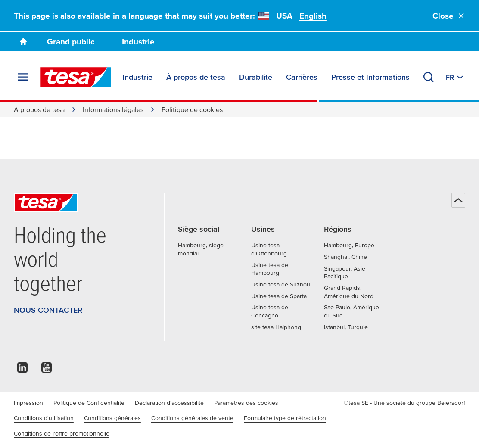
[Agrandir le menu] (23, 77)
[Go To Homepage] (23, 41)
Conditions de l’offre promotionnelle (62, 433)
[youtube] (47, 370)
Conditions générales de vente (192, 418)
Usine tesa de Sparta (279, 296)
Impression (28, 403)
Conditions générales (112, 418)
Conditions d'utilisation (44, 418)
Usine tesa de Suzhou (281, 284)
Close (449, 16)
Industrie (138, 42)
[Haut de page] (458, 200)
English (313, 16)
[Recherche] (429, 77)
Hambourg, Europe (349, 245)
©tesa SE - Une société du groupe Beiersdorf (404, 403)
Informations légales (113, 109)
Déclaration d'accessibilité (169, 403)
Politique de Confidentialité (89, 403)
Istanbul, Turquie (346, 327)
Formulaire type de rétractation (285, 418)
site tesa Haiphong (276, 327)
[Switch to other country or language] (456, 77)
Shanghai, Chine (345, 257)
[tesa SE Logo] (76, 77)
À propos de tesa (39, 109)
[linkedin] (22, 370)
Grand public (71, 42)
